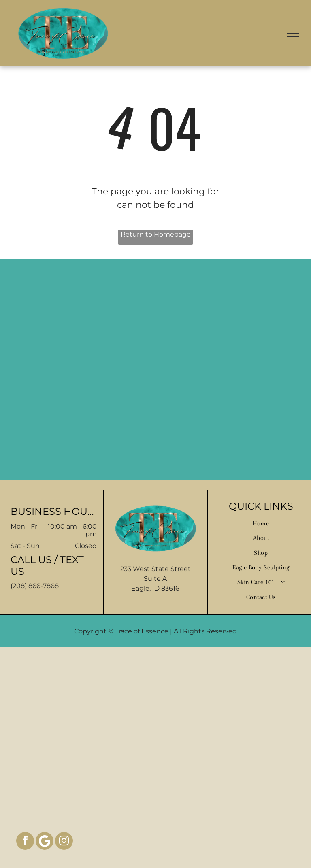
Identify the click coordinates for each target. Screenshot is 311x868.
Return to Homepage (156, 234)
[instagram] (64, 842)
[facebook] (25, 842)
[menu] (293, 33)
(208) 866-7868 (35, 586)
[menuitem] (261, 523)
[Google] (45, 842)
